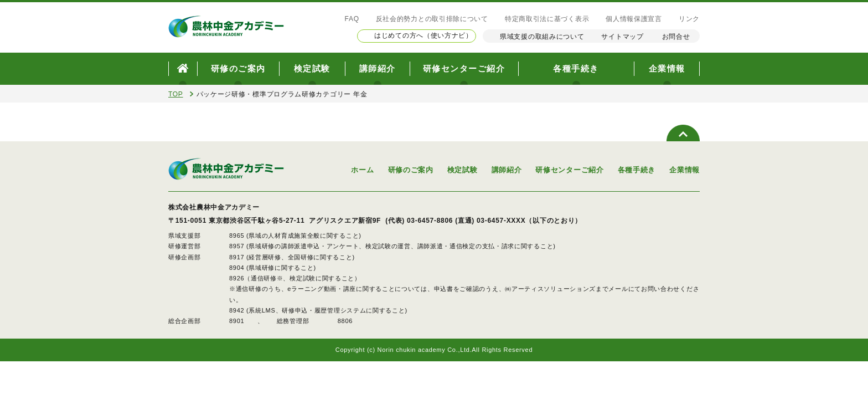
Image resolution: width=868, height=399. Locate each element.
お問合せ (676, 37)
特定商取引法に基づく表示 (547, 19)
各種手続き (576, 68)
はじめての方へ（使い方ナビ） (423, 35)
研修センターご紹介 (464, 68)
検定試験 (312, 68)
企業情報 (667, 68)
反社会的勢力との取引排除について (432, 19)
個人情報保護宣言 (634, 19)
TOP (176, 94)
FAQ (352, 19)
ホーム (362, 170)
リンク (689, 19)
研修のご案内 (238, 68)
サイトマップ (622, 37)
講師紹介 (378, 68)
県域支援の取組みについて (542, 37)
